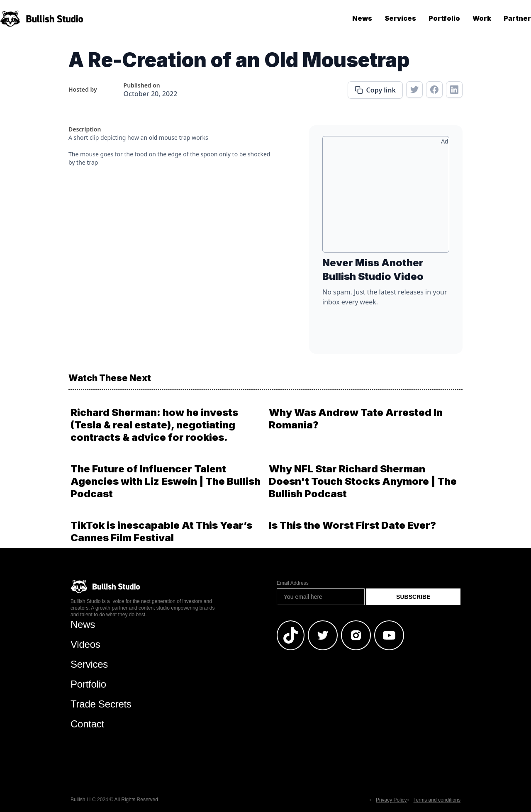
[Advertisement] (386, 197)
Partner (517, 18)
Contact (87, 724)
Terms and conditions (437, 800)
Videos (85, 644)
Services (400, 18)
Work (482, 18)
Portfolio (444, 18)
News (362, 18)
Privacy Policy (391, 800)
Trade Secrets (101, 704)
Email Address (293, 583)
